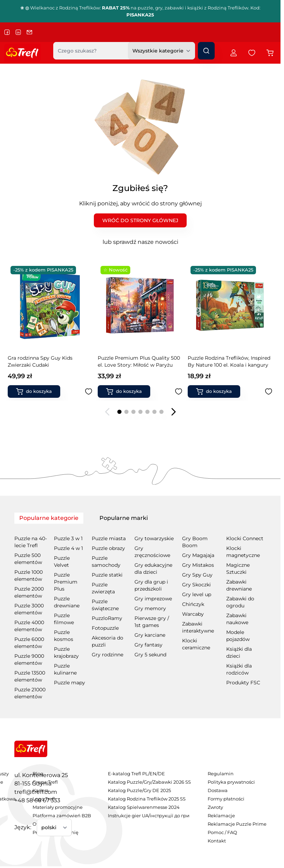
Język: (23, 827)
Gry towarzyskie (154, 538)
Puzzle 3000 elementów (29, 609)
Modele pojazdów (238, 636)
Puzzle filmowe (64, 619)
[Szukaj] (206, 51)
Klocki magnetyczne (243, 552)
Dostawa (218, 791)
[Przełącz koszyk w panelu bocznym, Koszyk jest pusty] (270, 53)
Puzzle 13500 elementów (30, 676)
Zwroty (215, 807)
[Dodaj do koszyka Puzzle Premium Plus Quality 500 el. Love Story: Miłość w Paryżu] (34, 391)
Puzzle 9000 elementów (29, 659)
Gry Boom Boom (195, 542)
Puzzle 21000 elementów (30, 693)
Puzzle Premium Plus (66, 582)
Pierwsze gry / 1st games (152, 622)
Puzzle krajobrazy (66, 652)
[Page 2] (126, 412)
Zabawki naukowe (237, 619)
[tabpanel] (140, 613)
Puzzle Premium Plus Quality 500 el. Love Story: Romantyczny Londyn (229, 362)
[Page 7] (161, 412)
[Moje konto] (234, 53)
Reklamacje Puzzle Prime (237, 824)
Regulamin (221, 774)
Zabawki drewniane (239, 585)
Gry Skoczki (196, 585)
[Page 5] (147, 412)
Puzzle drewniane (67, 602)
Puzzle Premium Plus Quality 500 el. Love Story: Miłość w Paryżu (49, 361)
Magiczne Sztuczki (238, 569)
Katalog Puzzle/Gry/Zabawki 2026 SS (149, 782)
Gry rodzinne (108, 655)
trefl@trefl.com (36, 792)
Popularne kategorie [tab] (49, 518)
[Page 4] (140, 412)
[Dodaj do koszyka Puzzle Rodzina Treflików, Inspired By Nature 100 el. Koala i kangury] (124, 391)
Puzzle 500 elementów (28, 559)
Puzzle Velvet (62, 562)
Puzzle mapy (70, 683)
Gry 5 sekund (150, 655)
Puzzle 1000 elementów (29, 576)
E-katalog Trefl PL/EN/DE (136, 774)
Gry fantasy (148, 645)
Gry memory (150, 608)
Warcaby (193, 614)
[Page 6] (154, 412)
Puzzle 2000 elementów (29, 592)
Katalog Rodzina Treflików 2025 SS (147, 799)
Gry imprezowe (153, 599)
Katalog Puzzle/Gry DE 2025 (139, 791)
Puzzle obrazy (108, 548)
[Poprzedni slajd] (108, 412)
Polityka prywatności (231, 782)
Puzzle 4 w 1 (68, 548)
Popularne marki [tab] (124, 518)
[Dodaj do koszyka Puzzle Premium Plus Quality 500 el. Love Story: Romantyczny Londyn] (214, 391)
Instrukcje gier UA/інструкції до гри (149, 816)
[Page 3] (133, 412)
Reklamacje (221, 816)
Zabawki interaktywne (198, 627)
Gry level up (197, 594)
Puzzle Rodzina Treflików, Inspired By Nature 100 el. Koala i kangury (139, 361)
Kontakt (217, 841)
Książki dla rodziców (239, 669)
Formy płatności (226, 799)
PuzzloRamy (107, 618)
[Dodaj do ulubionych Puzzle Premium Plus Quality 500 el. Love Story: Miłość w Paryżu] (89, 391)
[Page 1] (119, 412)
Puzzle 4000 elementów (29, 626)
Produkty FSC (243, 683)
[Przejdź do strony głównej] (22, 53)
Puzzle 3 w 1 (68, 538)
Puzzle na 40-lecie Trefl (31, 542)
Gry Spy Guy (197, 575)
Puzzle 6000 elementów (29, 643)
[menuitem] (149, 774)
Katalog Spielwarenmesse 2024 (144, 807)
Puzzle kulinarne (65, 669)
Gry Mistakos (198, 565)
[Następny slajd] (173, 412)
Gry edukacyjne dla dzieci (153, 569)
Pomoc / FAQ (222, 832)
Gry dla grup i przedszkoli (151, 585)
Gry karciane (150, 635)
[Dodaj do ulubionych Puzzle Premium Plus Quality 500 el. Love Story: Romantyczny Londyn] (269, 391)
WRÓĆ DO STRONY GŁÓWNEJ (140, 220)
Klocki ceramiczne (196, 644)
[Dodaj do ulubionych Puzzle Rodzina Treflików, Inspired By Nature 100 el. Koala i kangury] (179, 391)
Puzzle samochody (106, 562)
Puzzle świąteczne (105, 605)
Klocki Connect (245, 538)
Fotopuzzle (105, 628)
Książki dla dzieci (239, 652)
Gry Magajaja (198, 555)
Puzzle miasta (109, 538)
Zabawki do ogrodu (240, 602)
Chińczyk (193, 604)
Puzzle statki (107, 575)
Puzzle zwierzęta (103, 588)
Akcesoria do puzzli (108, 641)
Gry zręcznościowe (152, 552)
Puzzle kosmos (64, 636)
